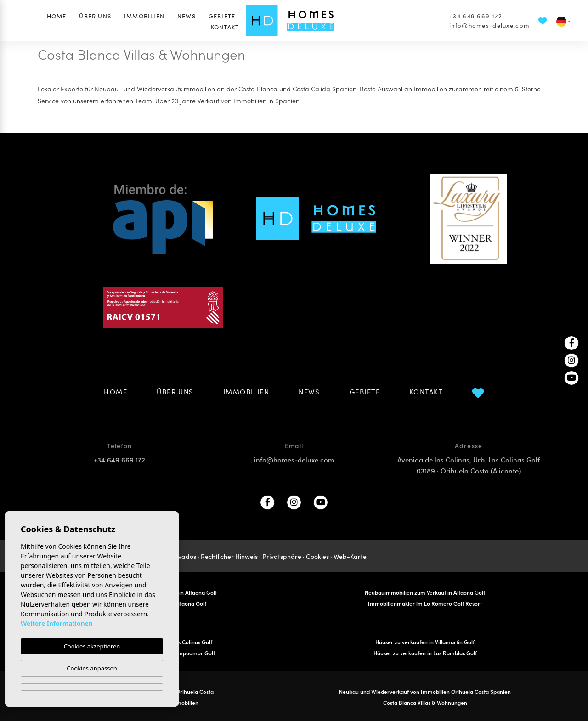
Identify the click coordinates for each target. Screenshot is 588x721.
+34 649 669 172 (476, 16)
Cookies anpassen (92, 668)
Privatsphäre (282, 556)
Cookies (317, 556)
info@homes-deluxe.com (489, 25)
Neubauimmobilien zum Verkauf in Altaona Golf (425, 592)
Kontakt (225, 27)
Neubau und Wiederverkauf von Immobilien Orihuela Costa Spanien (425, 691)
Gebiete (222, 16)
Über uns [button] (95, 16)
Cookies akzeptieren (92, 646)
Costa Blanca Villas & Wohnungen (425, 702)
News (187, 16)
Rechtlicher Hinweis (229, 556)
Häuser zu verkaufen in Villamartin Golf (425, 642)
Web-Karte (350, 556)
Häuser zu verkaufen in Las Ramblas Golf (425, 653)
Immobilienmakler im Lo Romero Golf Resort (425, 603)
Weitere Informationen (57, 623)
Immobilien (144, 16)
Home (57, 16)
